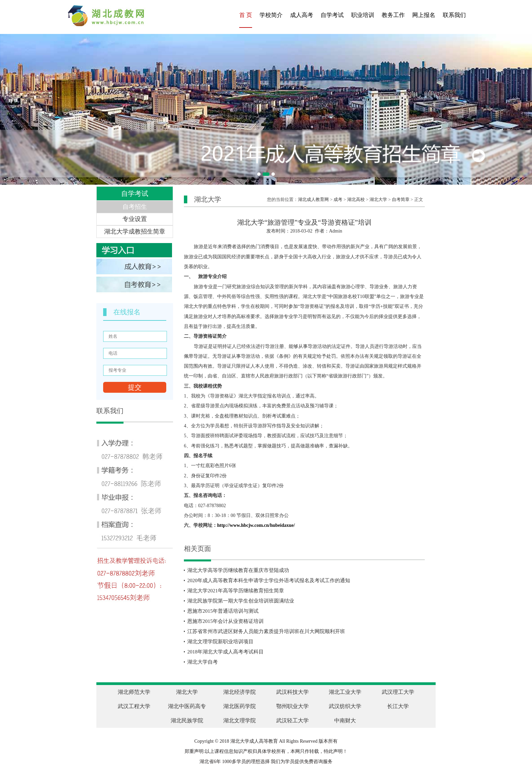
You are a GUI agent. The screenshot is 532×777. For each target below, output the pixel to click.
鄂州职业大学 (292, 706)
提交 (135, 387)
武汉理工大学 (398, 692)
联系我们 (454, 15)
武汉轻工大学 (292, 720)
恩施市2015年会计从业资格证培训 (225, 621)
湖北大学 (378, 199)
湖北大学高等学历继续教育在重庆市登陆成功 (238, 570)
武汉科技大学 (292, 692)
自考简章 (401, 199)
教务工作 (393, 15)
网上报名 (424, 15)
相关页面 (197, 549)
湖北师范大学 (134, 692)
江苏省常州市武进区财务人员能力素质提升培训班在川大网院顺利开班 (266, 631)
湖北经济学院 (240, 692)
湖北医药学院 (240, 706)
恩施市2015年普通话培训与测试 (223, 611)
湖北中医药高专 (187, 706)
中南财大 (345, 720)
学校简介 (271, 15)
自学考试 (332, 15)
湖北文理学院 (240, 720)
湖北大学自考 (203, 662)
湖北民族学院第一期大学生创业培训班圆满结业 (241, 601)
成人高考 (302, 15)
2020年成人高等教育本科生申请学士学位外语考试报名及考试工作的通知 (269, 580)
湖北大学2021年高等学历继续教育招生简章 (236, 591)
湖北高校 (356, 199)
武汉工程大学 (134, 706)
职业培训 (363, 15)
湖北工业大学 (345, 692)
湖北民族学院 (187, 720)
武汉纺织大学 (345, 706)
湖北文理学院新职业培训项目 (220, 642)
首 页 (246, 15)
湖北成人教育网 (313, 199)
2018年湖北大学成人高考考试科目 (225, 652)
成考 (338, 199)
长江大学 (398, 706)
